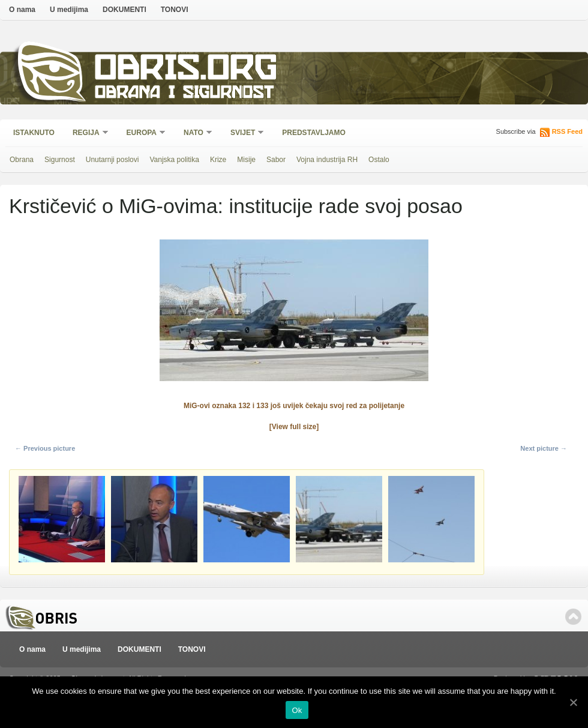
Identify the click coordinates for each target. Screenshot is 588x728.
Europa (142, 134)
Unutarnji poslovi (112, 160)
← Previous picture (45, 448)
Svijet (243, 134)
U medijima (69, 10)
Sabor (276, 160)
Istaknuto (34, 133)
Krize (218, 160)
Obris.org (186, 71)
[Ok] (573, 702)
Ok (297, 710)
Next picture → (544, 448)
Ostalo (379, 160)
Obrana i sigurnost (184, 94)
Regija (87, 134)
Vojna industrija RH (327, 160)
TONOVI (175, 10)
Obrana (22, 160)
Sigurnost (60, 160)
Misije (246, 160)
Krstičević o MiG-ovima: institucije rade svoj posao (236, 206)
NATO (194, 134)
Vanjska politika (174, 160)
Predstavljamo (314, 133)
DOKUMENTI (124, 10)
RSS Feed (567, 131)
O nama (22, 10)
